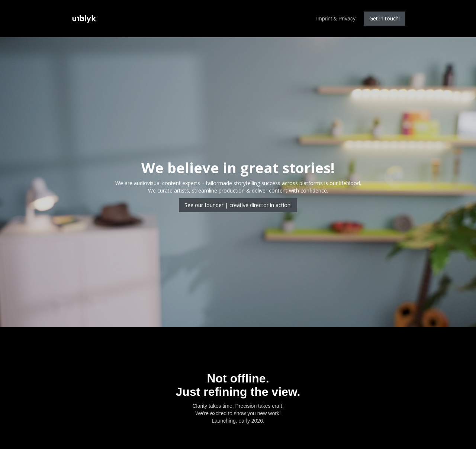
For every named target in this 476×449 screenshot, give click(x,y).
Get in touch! (385, 18)
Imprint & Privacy (336, 19)
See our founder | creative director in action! (238, 205)
